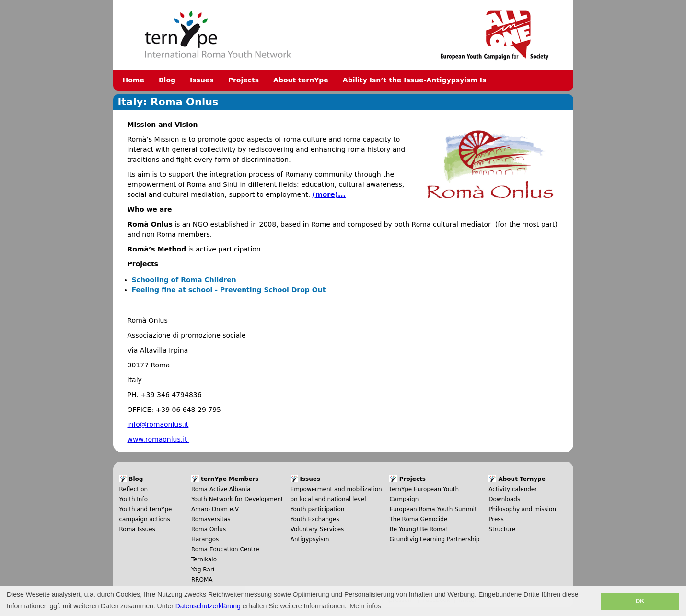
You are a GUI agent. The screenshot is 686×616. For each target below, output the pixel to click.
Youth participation (318, 509)
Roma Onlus (209, 529)
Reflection (134, 489)
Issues (202, 80)
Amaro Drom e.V (215, 509)
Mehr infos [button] (366, 606)
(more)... (329, 194)
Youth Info (134, 499)
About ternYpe (301, 80)
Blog (167, 80)
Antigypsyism (310, 539)
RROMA (202, 580)
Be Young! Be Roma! (419, 529)
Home (134, 80)
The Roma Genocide (418, 519)
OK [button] (640, 601)
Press (496, 519)
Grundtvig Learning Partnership (434, 539)
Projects (244, 80)
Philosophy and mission (522, 509)
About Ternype (522, 479)
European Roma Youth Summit (433, 509)
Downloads (504, 499)
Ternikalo (204, 559)
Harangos (205, 539)
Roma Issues (137, 529)
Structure (502, 529)
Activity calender (513, 489)
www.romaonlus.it (159, 439)
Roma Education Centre (225, 549)
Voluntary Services (317, 529)
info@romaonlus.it (158, 424)
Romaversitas (211, 519)
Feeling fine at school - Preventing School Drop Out (229, 290)
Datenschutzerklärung (208, 606)
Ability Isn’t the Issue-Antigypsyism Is (415, 80)
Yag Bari (203, 570)
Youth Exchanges (315, 519)
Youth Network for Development (237, 499)
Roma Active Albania (221, 489)
